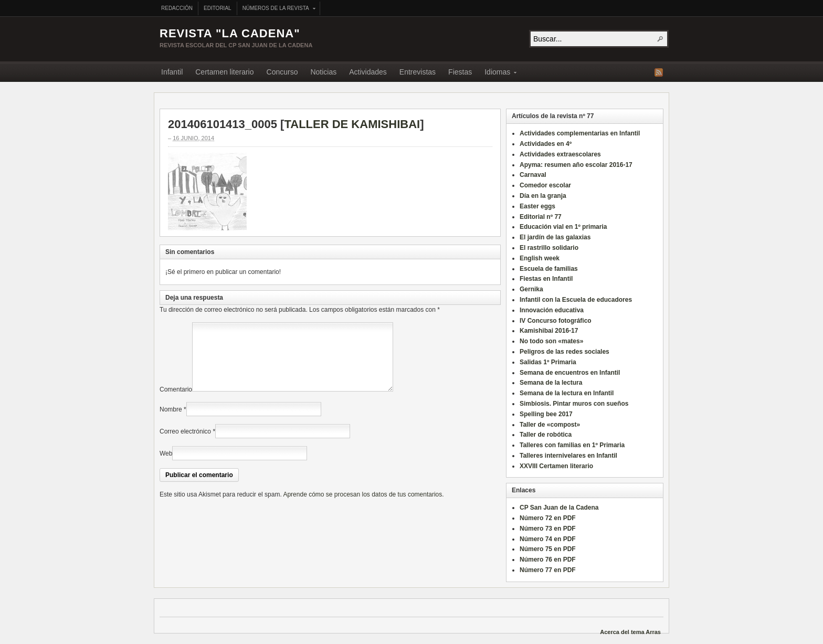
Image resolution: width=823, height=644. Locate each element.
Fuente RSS (659, 72)
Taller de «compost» (550, 425)
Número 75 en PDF (548, 549)
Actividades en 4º (546, 144)
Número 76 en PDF (548, 559)
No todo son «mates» (551, 341)
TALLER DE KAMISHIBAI (352, 124)
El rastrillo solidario (549, 248)
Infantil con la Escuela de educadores (576, 300)
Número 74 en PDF (548, 539)
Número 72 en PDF (548, 518)
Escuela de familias (549, 269)
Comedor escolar (545, 185)
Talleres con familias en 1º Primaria (572, 445)
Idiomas (497, 73)
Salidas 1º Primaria (548, 362)
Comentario (176, 402)
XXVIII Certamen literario (556, 466)
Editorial (218, 8)
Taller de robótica (546, 435)
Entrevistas (418, 72)
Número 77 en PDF (548, 570)
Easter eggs (537, 206)
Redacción (177, 8)
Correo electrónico (185, 444)
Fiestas (460, 72)
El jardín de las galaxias (555, 237)
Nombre (171, 422)
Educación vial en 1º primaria (563, 227)
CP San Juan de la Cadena (559, 508)
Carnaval (533, 175)
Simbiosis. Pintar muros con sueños (574, 404)
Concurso (282, 72)
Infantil (172, 72)
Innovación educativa (552, 310)
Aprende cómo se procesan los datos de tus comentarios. (363, 507)
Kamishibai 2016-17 (549, 331)
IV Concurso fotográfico (556, 321)
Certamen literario (224, 72)
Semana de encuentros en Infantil (570, 373)
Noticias (323, 72)
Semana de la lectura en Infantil (567, 393)
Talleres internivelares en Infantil (568, 456)
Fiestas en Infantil (546, 279)
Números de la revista (276, 9)
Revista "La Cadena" (230, 33)
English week (540, 258)
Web (166, 466)
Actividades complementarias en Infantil (580, 133)
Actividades (368, 72)
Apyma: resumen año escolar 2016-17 (576, 165)
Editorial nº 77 (541, 217)
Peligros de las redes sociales (565, 352)
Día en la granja (543, 196)
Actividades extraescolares (560, 154)
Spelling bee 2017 (546, 414)
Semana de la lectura (551, 383)
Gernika (531, 289)
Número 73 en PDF (548, 529)
